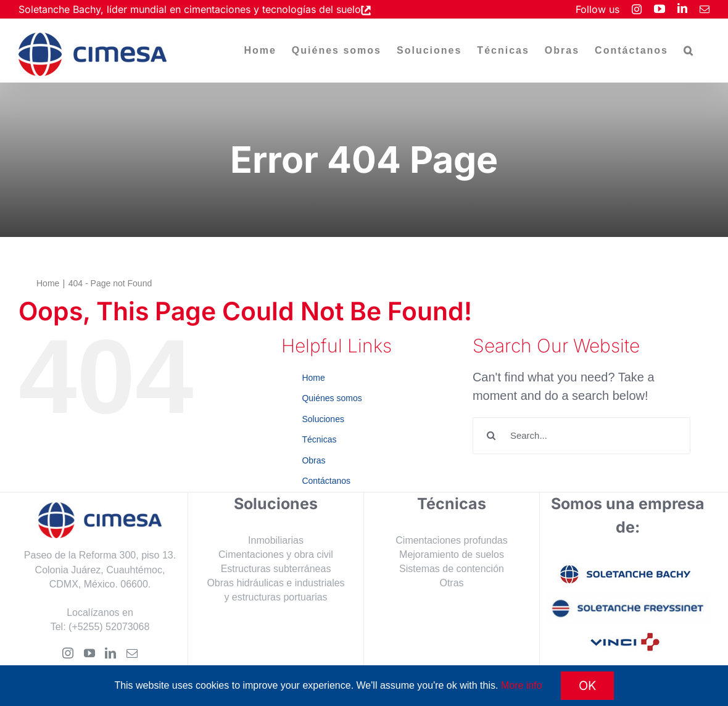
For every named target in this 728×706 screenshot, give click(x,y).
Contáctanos (326, 481)
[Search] (491, 436)
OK (587, 686)
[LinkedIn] (110, 653)
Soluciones (323, 419)
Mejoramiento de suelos (452, 554)
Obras (313, 460)
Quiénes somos (332, 398)
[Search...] (581, 436)
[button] (689, 51)
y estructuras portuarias (275, 597)
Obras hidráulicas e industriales (275, 583)
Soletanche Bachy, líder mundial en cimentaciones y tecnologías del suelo (190, 9)
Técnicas (319, 439)
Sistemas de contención (452, 569)
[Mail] (132, 653)
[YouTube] (89, 653)
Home (313, 378)
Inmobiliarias (276, 540)
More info (522, 685)
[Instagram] (68, 653)
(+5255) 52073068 (109, 627)
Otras (451, 583)
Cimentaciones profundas (451, 540)
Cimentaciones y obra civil (276, 554)
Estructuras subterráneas (276, 569)
